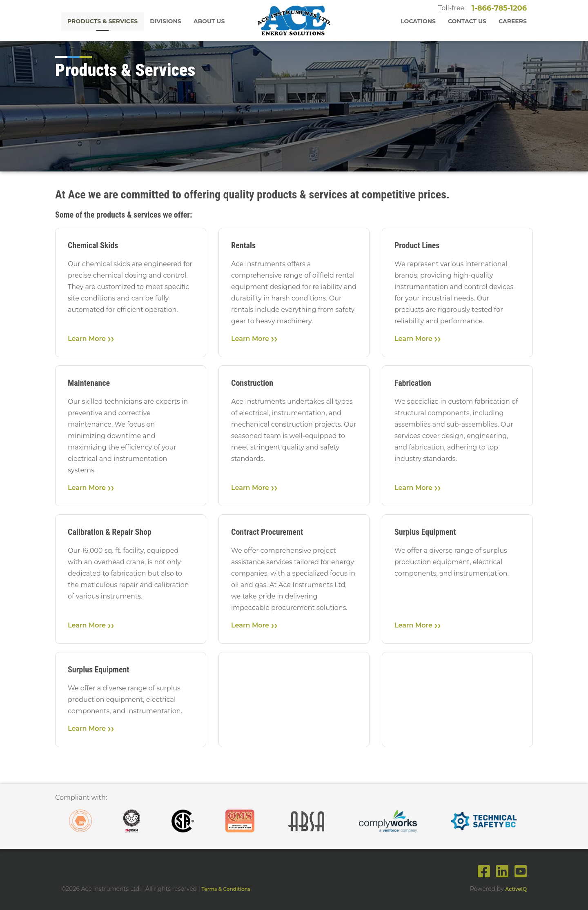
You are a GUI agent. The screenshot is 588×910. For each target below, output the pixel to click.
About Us (209, 21)
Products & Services (102, 21)
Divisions (165, 21)
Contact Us (467, 21)
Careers (513, 21)
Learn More (87, 339)
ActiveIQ (516, 889)
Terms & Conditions (226, 889)
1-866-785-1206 (499, 8)
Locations (418, 21)
